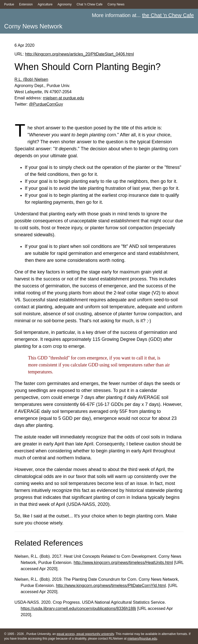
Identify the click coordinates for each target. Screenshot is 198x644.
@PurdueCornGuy (46, 104)
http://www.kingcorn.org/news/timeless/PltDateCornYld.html (111, 585)
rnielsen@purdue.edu (142, 639)
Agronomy (65, 4)
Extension (26, 4)
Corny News (116, 4)
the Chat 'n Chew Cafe (168, 15)
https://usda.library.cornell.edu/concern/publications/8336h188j (78, 608)
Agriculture (45, 4)
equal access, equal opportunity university (85, 634)
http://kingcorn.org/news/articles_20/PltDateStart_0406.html (80, 54)
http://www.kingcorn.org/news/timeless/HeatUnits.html (123, 562)
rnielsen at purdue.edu (63, 98)
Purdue (9, 4)
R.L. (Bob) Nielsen (31, 79)
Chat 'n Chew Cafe (90, 4)
